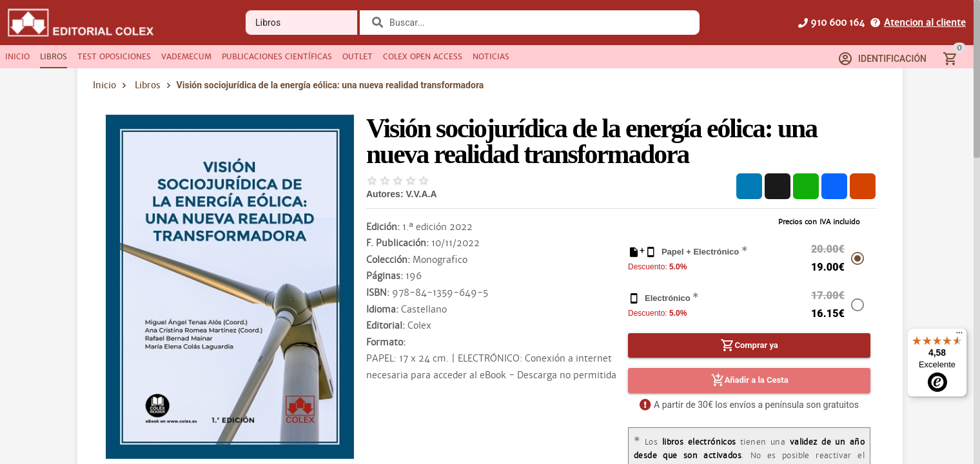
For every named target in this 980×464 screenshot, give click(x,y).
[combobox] (538, 23)
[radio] (372, 180)
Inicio (104, 85)
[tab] (17, 57)
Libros (148, 85)
